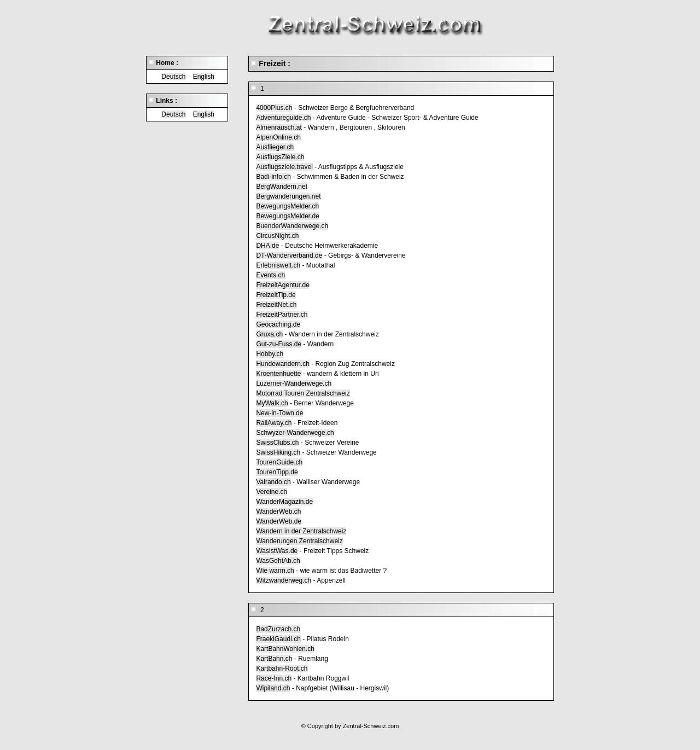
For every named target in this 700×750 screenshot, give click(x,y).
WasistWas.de (277, 551)
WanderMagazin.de (284, 502)
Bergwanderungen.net (288, 196)
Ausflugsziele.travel (284, 167)
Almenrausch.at (279, 127)
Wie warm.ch (275, 571)
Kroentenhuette (278, 374)
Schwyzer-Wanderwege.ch (295, 433)
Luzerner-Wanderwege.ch (294, 383)
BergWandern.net (282, 187)
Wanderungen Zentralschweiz (299, 541)
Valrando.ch (273, 482)
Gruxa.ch (269, 334)
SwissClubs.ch (277, 443)
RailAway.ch (274, 423)
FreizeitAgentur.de (282, 285)
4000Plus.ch (274, 108)
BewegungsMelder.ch (287, 206)
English (204, 77)
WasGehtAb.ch (278, 561)
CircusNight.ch (277, 236)
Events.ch (270, 275)
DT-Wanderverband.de (289, 255)
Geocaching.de (278, 324)
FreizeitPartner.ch (282, 315)
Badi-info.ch (273, 177)
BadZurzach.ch (278, 629)
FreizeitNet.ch (276, 305)
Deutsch (173, 77)
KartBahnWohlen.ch (285, 649)
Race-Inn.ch (274, 678)
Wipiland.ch (273, 688)
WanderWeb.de (279, 521)
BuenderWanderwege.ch (292, 226)
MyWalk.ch (272, 403)
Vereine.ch (272, 492)
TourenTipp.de (277, 472)
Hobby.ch (270, 354)
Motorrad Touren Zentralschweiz (303, 393)
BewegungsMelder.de (287, 216)
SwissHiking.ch (278, 452)
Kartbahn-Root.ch (282, 668)
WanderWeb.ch (278, 511)
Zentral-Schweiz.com (371, 726)
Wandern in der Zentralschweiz (301, 531)
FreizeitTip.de (276, 295)
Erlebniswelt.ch (278, 265)
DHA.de (267, 246)
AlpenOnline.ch (278, 137)
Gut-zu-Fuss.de (279, 344)
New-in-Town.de (279, 413)
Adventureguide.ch (283, 118)
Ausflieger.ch (275, 147)
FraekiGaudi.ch (278, 639)
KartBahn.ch (274, 659)
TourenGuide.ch (279, 462)
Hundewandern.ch (282, 364)
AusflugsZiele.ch (280, 157)
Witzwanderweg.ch (284, 580)
